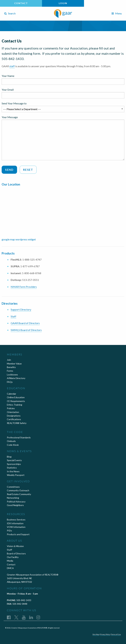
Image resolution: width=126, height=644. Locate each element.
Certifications (14, 419)
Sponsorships (14, 464)
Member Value (14, 364)
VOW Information (16, 527)
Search (10, 13)
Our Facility (13, 557)
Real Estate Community (19, 494)
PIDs (9, 531)
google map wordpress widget (19, 239)
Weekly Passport (16, 475)
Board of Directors (16, 553)
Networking (13, 498)
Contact (21, 3)
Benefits (11, 367)
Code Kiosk (13, 445)
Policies (11, 408)
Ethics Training (15, 405)
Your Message (63, 138)
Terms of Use (116, 634)
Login (63, 3)
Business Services (16, 520)
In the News (13, 471)
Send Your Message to (63, 107)
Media (10, 561)
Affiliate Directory (16, 378)
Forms (10, 371)
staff (12, 66)
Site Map (96, 634)
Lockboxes (12, 375)
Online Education (16, 397)
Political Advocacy (16, 502)
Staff (13, 316)
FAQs (10, 382)
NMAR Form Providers (24, 287)
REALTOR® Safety (17, 423)
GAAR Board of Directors (25, 323)
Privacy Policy (105, 634)
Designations (14, 416)
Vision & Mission (15, 546)
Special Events (14, 460)
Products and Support (18, 534)
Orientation (13, 412)
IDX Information (15, 523)
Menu (117, 13)
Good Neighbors (15, 505)
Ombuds (11, 441)
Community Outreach (18, 490)
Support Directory (21, 309)
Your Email (63, 93)
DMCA (10, 568)
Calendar (11, 394)
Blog (9, 457)
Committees (13, 487)
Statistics (12, 468)
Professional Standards (19, 437)
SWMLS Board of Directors (26, 330)
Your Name (63, 79)
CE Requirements (16, 401)
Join (9, 360)
